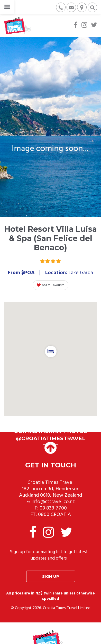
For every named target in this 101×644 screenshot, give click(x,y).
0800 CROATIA (54, 515)
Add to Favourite (51, 285)
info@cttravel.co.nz (53, 502)
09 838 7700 (53, 508)
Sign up (51, 576)
